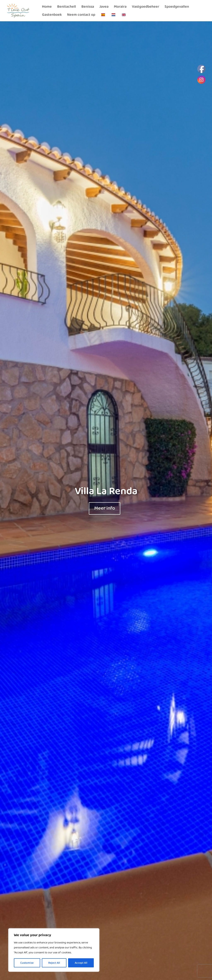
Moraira (120, 7)
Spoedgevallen (177, 7)
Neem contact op (81, 15)
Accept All (81, 963)
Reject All (54, 963)
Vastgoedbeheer (146, 7)
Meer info (105, 508)
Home (47, 7)
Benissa (88, 7)
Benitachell (67, 7)
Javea (104, 7)
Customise (27, 963)
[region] (54, 950)
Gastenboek (52, 15)
